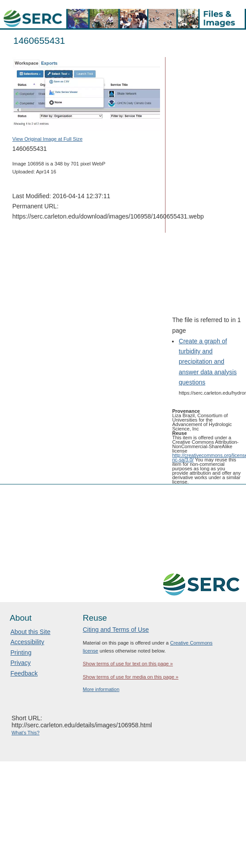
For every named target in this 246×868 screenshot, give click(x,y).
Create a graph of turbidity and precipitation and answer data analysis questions (208, 361)
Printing (21, 653)
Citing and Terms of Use (116, 630)
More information (101, 689)
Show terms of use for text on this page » (128, 664)
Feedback (24, 673)
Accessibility (27, 642)
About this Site (30, 632)
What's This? (25, 733)
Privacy (20, 663)
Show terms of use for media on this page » (131, 677)
